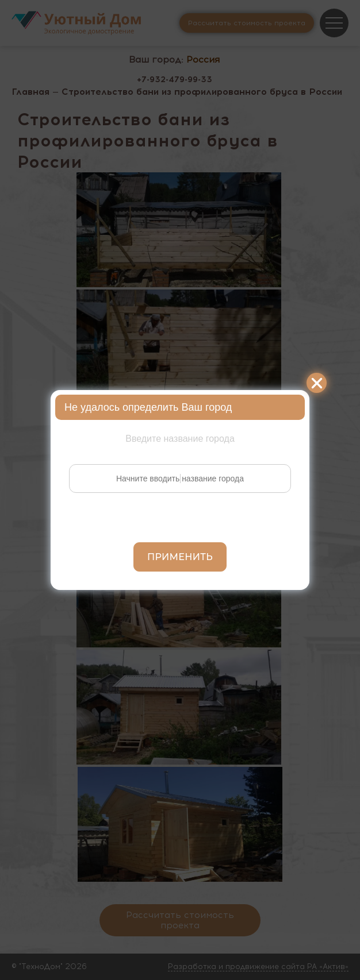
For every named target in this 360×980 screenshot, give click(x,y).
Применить (180, 557)
